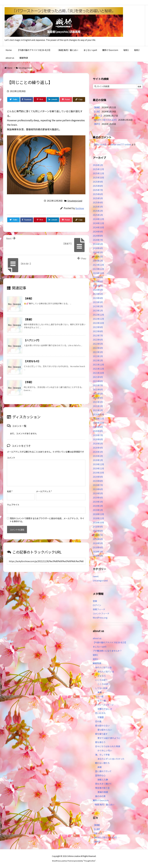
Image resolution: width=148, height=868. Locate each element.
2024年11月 (98, 223)
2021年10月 (98, 373)
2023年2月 (98, 306)
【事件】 (97, 124)
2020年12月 (98, 414)
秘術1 (95, 655)
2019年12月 (98, 464)
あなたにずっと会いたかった (111, 759)
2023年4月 (98, 298)
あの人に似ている (103, 667)
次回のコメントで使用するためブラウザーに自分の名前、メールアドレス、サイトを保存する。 (47, 515)
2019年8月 (98, 481)
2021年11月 (98, 369)
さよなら (102, 676)
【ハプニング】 (32, 340)
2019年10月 (98, 473)
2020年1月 (98, 460)
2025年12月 (98, 169)
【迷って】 (98, 116)
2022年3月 (98, 352)
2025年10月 (98, 178)
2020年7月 (98, 435)
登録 (95, 601)
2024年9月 (98, 232)
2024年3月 (98, 252)
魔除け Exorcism (101, 800)
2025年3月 (98, 207)
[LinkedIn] (53, 99)
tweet (96, 576)
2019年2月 (98, 506)
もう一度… (103, 701)
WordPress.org (100, 618)
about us (97, 638)
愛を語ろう (100, 742)
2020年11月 (98, 419)
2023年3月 (98, 302)
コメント (11, 458)
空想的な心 (100, 775)
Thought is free (89, 861)
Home (10, 68)
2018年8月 (98, 531)
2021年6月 (98, 389)
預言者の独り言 (102, 788)
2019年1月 (98, 510)
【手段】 (29, 382)
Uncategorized (25, 68)
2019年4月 (98, 498)
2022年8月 (98, 331)
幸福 (100, 692)
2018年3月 (98, 552)
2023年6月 (98, 290)
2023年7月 (98, 286)
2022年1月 (98, 360)
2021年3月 (98, 402)
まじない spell (100, 647)
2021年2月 (98, 406)
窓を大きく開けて (103, 784)
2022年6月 (98, 340)
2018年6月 (98, 539)
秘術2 (95, 659)
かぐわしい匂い (105, 750)
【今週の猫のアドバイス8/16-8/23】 (110, 642)
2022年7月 (98, 335)
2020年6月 (98, 439)
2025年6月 (98, 194)
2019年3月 (98, 502)
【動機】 (97, 107)
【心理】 (97, 111)
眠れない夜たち (102, 763)
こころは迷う (101, 680)
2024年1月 (98, 261)
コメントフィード (101, 613)
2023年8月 (98, 281)
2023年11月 (98, 269)
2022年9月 (98, 327)
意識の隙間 (103, 792)
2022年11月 (98, 319)
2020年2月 (98, 456)
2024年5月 (98, 244)
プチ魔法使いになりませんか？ (107, 651)
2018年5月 (98, 543)
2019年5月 (98, 493)
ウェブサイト (13, 500)
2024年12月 (98, 219)
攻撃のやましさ (106, 709)
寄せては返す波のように (109, 738)
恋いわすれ (100, 713)
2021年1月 (98, 410)
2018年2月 (98, 556)
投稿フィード (99, 609)
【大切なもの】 (32, 361)
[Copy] (79, 99)
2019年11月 (98, 468)
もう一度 (99, 696)
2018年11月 (98, 518)
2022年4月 (98, 348)
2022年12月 (98, 315)
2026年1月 (98, 165)
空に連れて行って (103, 771)
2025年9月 (98, 182)
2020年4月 (98, 448)
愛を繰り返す (101, 734)
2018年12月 (98, 514)
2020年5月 (98, 443)
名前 (10, 487)
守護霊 (101, 717)
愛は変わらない (102, 726)
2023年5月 (98, 294)
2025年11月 (98, 173)
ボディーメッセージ (104, 705)
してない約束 (101, 688)
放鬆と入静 (103, 780)
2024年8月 (98, 236)
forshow (80, 208)
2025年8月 (98, 186)
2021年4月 (98, 398)
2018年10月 (98, 522)
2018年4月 (98, 547)
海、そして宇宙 (102, 755)
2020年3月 (98, 452)
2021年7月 (98, 385)
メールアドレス (44, 487)
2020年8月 (98, 431)
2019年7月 (98, 485)
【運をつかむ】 (100, 144)
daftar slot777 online (121, 144)
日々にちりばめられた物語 (108, 746)
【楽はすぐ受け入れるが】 (105, 120)
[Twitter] (13, 99)
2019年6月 (98, 489)
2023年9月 (98, 277)
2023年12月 (98, 265)
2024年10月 (98, 227)
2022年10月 (98, 323)
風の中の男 (100, 796)
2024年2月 (98, 256)
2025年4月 (98, 202)
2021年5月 (98, 394)
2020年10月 (98, 423)
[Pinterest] (40, 99)
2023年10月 (98, 273)
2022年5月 (98, 344)
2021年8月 (98, 381)
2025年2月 (98, 211)
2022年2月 (98, 356)
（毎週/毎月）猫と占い (104, 804)
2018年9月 (98, 527)
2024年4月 (98, 248)
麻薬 (100, 767)
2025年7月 (98, 190)
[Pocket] (66, 99)
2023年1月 (98, 311)
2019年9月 (98, 477)
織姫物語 (97, 663)
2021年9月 (98, 377)
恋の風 (98, 721)
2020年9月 (98, 427)
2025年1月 (98, 215)
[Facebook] (27, 99)
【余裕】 (29, 298)
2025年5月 (98, 198)
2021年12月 (98, 365)
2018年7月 (98, 535)
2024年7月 (98, 240)
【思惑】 (29, 319)
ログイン (97, 605)
